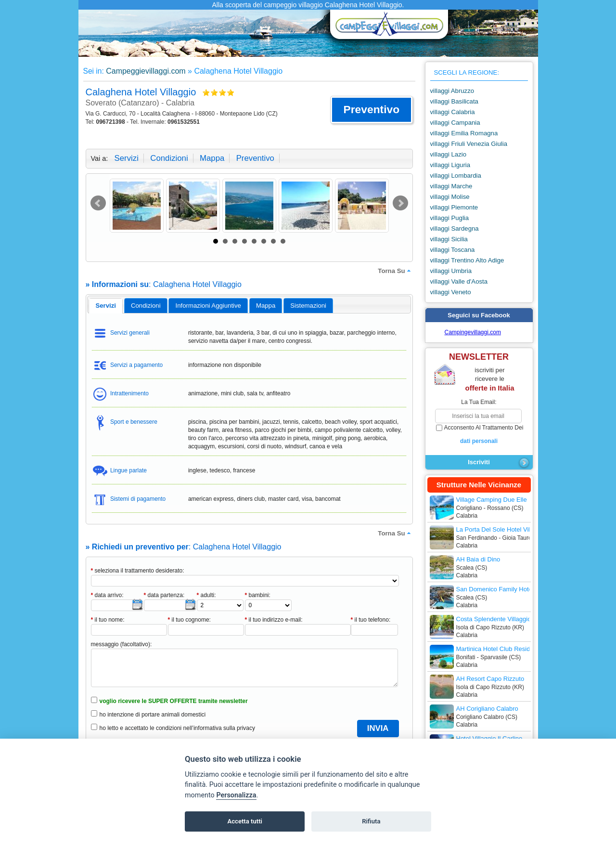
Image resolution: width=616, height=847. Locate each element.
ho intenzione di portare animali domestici (153, 715)
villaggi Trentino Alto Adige (467, 260)
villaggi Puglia (450, 218)
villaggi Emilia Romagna (464, 133)
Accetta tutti (245, 821)
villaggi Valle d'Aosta (459, 281)
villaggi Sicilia (449, 239)
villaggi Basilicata (454, 101)
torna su (395, 271)
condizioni (169, 158)
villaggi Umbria (451, 271)
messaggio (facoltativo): (122, 644)
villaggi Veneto (451, 292)
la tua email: (479, 402)
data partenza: (164, 595)
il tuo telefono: (371, 620)
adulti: (206, 595)
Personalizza (236, 795)
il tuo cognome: (189, 620)
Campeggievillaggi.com (146, 71)
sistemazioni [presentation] (308, 306)
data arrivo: (107, 595)
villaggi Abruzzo (452, 91)
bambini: (258, 595)
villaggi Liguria (450, 165)
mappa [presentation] (266, 306)
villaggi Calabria (453, 112)
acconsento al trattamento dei (479, 435)
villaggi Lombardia (456, 176)
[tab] (106, 306)
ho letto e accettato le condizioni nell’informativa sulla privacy (178, 728)
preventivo (255, 158)
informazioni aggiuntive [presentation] (208, 306)
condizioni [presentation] (146, 306)
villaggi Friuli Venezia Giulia (469, 144)
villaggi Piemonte (454, 207)
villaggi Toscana (453, 250)
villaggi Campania (455, 123)
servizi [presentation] (106, 306)
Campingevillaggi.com (473, 332)
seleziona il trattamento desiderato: (138, 571)
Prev (98, 203)
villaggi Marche (451, 186)
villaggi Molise (450, 197)
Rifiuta (371, 821)
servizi (127, 158)
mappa (212, 158)
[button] (371, 110)
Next (400, 203)
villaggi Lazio (449, 154)
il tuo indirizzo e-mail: (274, 620)
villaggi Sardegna (455, 228)
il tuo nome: (108, 620)
